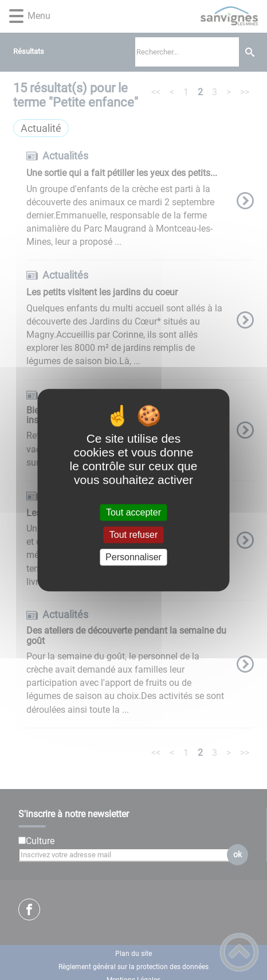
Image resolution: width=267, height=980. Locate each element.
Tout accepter (133, 512)
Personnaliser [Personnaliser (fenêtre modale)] (133, 557)
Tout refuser (133, 535)
